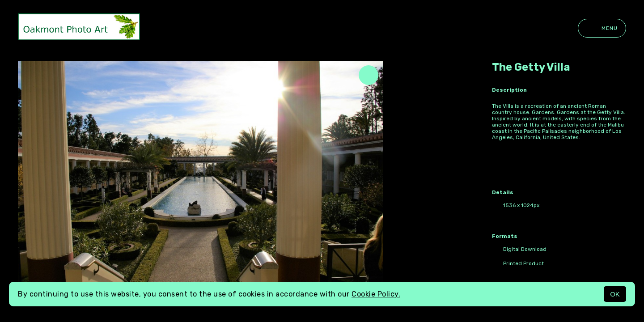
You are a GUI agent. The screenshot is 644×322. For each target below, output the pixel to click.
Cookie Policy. (376, 294)
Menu (602, 28)
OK (615, 294)
